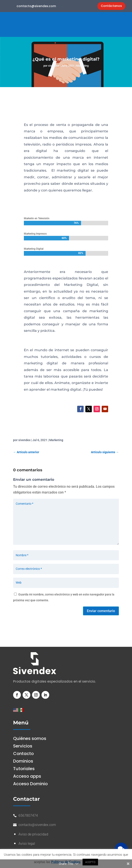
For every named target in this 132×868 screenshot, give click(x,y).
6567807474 (28, 816)
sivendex (54, 66)
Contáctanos (111, 6)
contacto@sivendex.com (36, 6)
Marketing (82, 66)
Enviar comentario (101, 611)
